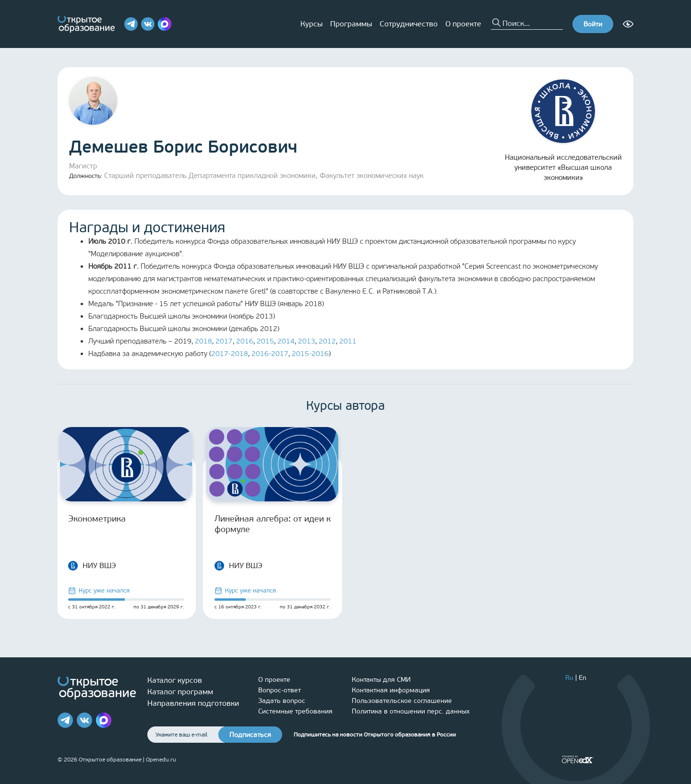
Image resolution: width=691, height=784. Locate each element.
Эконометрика (97, 519)
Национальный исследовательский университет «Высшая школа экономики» (563, 131)
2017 (224, 341)
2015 (265, 341)
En (583, 678)
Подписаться (250, 735)
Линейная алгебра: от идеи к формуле (273, 524)
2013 (307, 341)
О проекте (463, 24)
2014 (286, 341)
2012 (327, 341)
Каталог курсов (175, 680)
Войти (593, 24)
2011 (348, 341)
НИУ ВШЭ (92, 566)
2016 (245, 341)
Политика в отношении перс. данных (411, 711)
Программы (351, 24)
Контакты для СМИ (381, 680)
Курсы (311, 24)
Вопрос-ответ (280, 690)
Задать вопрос (282, 701)
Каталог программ (180, 692)
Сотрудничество (409, 24)
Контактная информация (391, 690)
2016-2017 (270, 354)
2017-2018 (230, 354)
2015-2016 (310, 354)
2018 (203, 341)
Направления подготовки (193, 703)
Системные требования (295, 711)
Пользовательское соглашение (402, 701)
